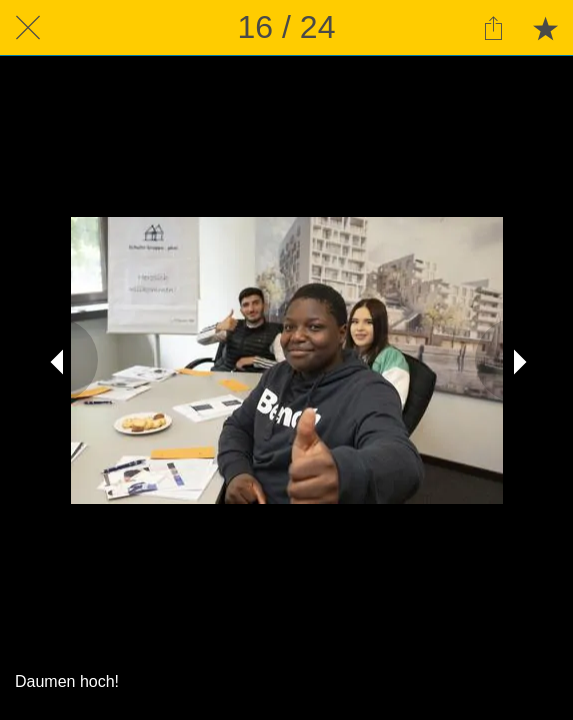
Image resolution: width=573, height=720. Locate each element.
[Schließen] (28, 28)
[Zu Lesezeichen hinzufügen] (545, 28)
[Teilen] (493, 28)
